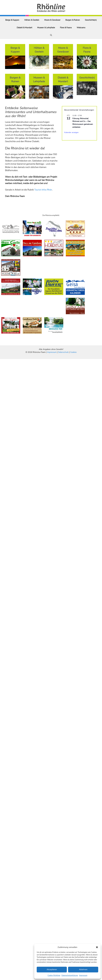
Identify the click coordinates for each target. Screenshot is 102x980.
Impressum (83, 975)
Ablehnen (83, 969)
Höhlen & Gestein (32, 20)
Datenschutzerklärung (70, 975)
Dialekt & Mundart (24, 28)
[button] (97, 947)
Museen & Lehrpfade (46, 28)
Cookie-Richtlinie (54, 975)
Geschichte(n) (91, 20)
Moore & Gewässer (52, 20)
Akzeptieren (52, 969)
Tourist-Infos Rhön (43, 190)
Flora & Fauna (66, 28)
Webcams (81, 28)
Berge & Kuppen (12, 20)
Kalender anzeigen (71, 132)
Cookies (73, 352)
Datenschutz (63, 352)
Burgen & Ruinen (73, 20)
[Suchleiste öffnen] (51, 35)
